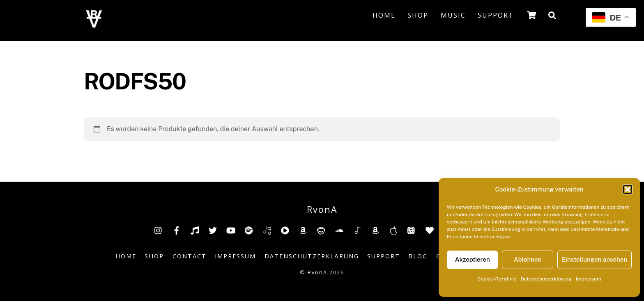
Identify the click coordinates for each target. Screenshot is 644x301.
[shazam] (357, 230)
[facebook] (177, 230)
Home (384, 15)
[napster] (321, 230)
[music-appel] (393, 230)
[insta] (159, 230)
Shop (418, 15)
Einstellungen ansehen (595, 259)
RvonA (317, 272)
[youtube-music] (285, 230)
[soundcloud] (339, 230)
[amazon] (303, 230)
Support (496, 15)
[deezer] (267, 230)
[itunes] (412, 230)
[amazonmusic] (375, 230)
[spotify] (249, 230)
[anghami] (430, 230)
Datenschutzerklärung (546, 279)
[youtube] (231, 230)
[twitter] (213, 230)
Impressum (589, 279)
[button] (628, 189)
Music (453, 15)
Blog (418, 256)
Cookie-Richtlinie (497, 279)
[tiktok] (195, 230)
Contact (190, 256)
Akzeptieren (473, 259)
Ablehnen (528, 259)
